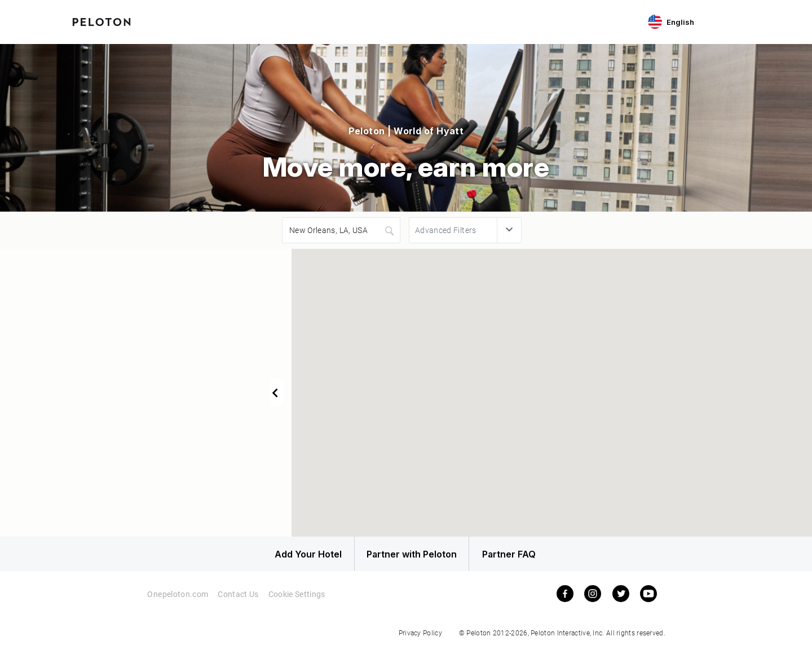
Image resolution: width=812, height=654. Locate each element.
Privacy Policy (420, 638)
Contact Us (238, 599)
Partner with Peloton (406, 556)
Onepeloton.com (177, 599)
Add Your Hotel (287, 556)
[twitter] (621, 599)
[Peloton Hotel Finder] (101, 21)
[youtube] (648, 599)
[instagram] (593, 599)
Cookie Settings (297, 599)
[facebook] (565, 599)
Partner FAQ (525, 556)
